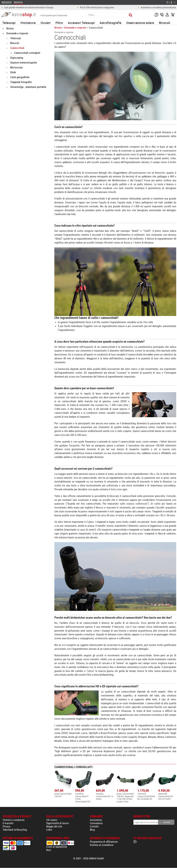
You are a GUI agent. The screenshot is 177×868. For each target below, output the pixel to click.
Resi (49, 850)
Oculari (46, 23)
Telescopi (9, 23)
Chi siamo (52, 820)
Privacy (6, 826)
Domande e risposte (75, 28)
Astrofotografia (110, 23)
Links (49, 830)
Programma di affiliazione (104, 842)
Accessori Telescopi (81, 23)
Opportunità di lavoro (58, 823)
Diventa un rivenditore (102, 845)
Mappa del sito (54, 826)
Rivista (58, 28)
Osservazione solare (140, 23)
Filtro (59, 23)
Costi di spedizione (57, 847)
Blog (92, 830)
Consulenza (96, 823)
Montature (28, 23)
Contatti (94, 826)
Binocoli (165, 23)
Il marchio (8, 823)
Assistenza (96, 820)
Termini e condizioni (14, 820)
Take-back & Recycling (15, 830)
